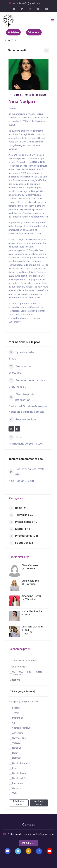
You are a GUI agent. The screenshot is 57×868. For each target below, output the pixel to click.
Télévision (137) (22, 515)
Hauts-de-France (22, 95)
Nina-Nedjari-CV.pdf (21, 481)
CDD (21, 672)
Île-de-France (39, 95)
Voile (15, 793)
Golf (14, 723)
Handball (16, 748)
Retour (10, 40)
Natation (17, 758)
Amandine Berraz (31, 596)
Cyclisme (17, 788)
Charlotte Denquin (32, 627)
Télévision (28, 569)
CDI (14, 672)
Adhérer (13, 32)
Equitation (17, 783)
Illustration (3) (21, 543)
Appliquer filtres (39, 803)
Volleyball (17, 743)
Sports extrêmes (21, 778)
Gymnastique (19, 738)
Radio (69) (19, 508)
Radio (26, 615)
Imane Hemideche (32, 611)
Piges (30, 672)
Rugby (15, 753)
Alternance (18, 675)
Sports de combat (21, 763)
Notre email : (31, 834)
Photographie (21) (24, 536)
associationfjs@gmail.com (27, 3)
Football (16, 708)
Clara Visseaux (30, 565)
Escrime (16, 768)
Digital (25, 632)
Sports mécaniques (22, 728)
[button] (29, 843)
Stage (39, 672)
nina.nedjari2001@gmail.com (26, 444)
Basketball (17, 718)
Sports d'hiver (19, 773)
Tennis (16, 713)
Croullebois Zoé (30, 581)
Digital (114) (20, 529)
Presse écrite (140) (24, 522)
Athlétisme (18, 733)
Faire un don (34, 32)
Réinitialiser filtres (19, 803)
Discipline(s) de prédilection (23, 702)
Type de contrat (18, 667)
